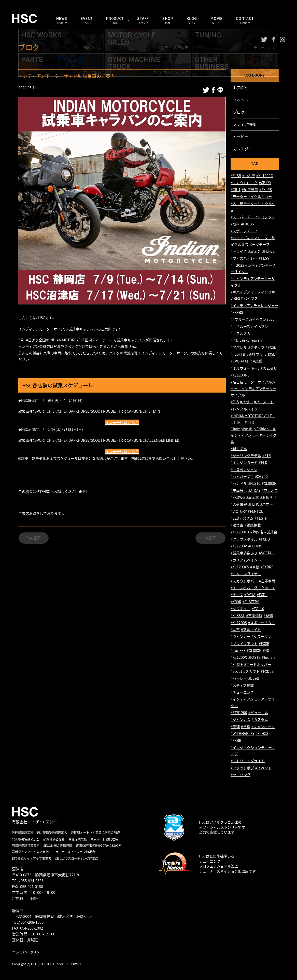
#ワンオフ (270, 491)
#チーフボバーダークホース (253, 588)
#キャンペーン (263, 727)
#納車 (235, 630)
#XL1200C (265, 176)
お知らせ (241, 88)
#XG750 (261, 476)
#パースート (264, 402)
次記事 (210, 539)
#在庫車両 (267, 581)
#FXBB (236, 741)
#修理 (235, 727)
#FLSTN (261, 518)
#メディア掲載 (242, 685)
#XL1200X (239, 658)
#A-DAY (254, 491)
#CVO (235, 361)
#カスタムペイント (246, 560)
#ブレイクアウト (244, 644)
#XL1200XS (240, 567)
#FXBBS (247, 224)
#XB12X (265, 183)
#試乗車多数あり (244, 553)
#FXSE (271, 347)
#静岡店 (257, 532)
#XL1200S (239, 623)
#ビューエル (258, 713)
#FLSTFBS (251, 602)
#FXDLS (267, 672)
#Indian (268, 658)
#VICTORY (239, 511)
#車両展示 (239, 491)
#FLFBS (268, 252)
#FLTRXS (255, 546)
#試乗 (258, 361)
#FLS (235, 402)
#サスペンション (244, 470)
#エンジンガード (244, 463)
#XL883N (254, 651)
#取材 (235, 224)
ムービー (241, 137)
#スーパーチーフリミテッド (253, 217)
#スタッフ (256, 347)
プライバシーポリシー (27, 952)
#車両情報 (254, 616)
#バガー (246, 402)
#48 (266, 651)
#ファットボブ (242, 768)
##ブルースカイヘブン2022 (253, 320)
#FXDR (246, 361)
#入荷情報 (239, 505)
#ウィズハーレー (244, 258)
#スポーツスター (262, 623)
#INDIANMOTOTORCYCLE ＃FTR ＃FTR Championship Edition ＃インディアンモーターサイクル (253, 429)
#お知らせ (268, 497)
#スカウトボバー (244, 581)
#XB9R (236, 602)
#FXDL (262, 595)
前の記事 (34, 539)
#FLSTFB (238, 354)
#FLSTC (254, 484)
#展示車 (252, 497)
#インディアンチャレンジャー (254, 306)
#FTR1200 (239, 713)
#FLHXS (262, 734)
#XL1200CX (240, 532)
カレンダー (243, 149)
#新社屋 (253, 354)
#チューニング (242, 693)
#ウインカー (241, 637)
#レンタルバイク (244, 409)
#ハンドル (239, 484)
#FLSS (264, 258)
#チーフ (237, 595)
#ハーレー (239, 679)
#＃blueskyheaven (246, 340)
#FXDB (264, 539)
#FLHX (253, 505)
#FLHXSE (268, 354)
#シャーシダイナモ (246, 574)
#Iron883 (238, 651)
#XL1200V (239, 546)
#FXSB (264, 644)
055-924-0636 (32, 881)
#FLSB (236, 176)
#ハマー (266, 505)
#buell (253, 679)
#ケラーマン (262, 637)
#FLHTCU (256, 511)
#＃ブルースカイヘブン (249, 326)
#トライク (239, 252)
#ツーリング (241, 775)
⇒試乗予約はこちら (122, 423)
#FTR (267, 456)
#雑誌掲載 (253, 525)
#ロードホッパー (258, 664)
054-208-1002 (32, 928)
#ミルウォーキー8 (245, 368)
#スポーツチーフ (244, 231)
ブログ (239, 112)
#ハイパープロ (242, 476)
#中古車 (249, 176)
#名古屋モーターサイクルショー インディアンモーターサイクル (253, 389)
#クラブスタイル (244, 539)
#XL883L (238, 616)
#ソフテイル (241, 609)
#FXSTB (254, 658)
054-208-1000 (32, 922)
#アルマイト (251, 630)
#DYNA (250, 595)
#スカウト (251, 672)
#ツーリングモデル (246, 456)
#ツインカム (241, 720)
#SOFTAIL (267, 553)
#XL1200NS (240, 375)
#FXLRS (266, 190)
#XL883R (269, 484)
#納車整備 (250, 190)
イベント (241, 100)
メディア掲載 (244, 124)
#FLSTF (237, 664)
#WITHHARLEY (242, 734)
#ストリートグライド (248, 761)
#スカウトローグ (244, 183)
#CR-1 (236, 190)
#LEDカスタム (242, 518)
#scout (236, 672)
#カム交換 (269, 368)
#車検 (255, 567)
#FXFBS (237, 313)
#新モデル (239, 449)
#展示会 (254, 252)
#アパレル (239, 347)
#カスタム (260, 720)
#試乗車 (237, 525)
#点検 (246, 727)
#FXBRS (267, 567)
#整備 (268, 616)
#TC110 (258, 609)
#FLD (263, 463)
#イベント (263, 768)
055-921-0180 (32, 887)
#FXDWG (238, 497)
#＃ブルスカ (241, 334)
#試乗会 (271, 532)
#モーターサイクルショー (251, 197)
